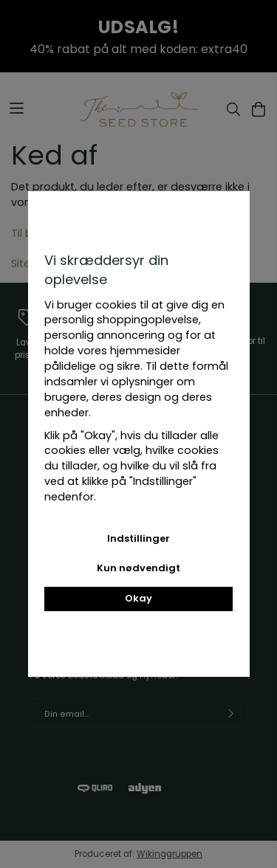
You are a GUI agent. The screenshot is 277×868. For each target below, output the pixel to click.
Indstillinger (138, 538)
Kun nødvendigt (138, 568)
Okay (138, 598)
